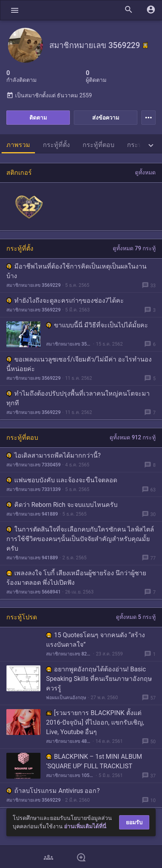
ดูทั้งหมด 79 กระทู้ (134, 248)
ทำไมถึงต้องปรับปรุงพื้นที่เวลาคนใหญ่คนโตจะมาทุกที (78, 398)
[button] (15, 10)
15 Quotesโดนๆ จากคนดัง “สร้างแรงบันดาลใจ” (95, 640)
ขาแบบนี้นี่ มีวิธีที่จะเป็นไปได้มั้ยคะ (97, 325)
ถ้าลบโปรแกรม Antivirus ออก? (53, 791)
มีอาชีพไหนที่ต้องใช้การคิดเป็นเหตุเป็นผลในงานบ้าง (76, 271)
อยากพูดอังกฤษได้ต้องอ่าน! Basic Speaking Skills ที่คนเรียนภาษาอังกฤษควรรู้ (99, 679)
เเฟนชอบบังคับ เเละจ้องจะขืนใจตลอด (62, 480)
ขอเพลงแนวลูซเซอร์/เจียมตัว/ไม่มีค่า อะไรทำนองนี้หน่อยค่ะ (79, 364)
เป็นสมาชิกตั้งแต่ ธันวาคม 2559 (49, 95)
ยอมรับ (134, 822)
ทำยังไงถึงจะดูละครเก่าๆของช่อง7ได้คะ (65, 301)
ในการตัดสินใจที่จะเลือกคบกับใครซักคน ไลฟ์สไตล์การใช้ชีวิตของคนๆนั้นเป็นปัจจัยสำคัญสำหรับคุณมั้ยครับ (80, 539)
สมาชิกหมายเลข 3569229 (34, 285)
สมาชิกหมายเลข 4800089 (68, 741)
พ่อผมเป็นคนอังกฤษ (66, 698)
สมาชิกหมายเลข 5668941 (34, 592)
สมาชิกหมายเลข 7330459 (34, 465)
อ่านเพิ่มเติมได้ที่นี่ (85, 826)
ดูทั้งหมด (145, 172)
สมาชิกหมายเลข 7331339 (34, 489)
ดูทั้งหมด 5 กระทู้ (136, 617)
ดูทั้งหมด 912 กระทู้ (133, 437)
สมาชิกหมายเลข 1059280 (70, 775)
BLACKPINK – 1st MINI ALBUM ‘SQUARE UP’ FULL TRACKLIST (94, 761)
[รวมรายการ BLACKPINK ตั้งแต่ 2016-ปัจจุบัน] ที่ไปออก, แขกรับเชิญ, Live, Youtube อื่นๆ (95, 722)
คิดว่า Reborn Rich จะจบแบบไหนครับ (62, 505)
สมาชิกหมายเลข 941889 (32, 514)
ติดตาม (38, 118)
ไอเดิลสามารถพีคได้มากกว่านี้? (54, 455)
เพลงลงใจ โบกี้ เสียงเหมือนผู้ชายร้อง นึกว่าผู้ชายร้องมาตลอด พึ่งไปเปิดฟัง (76, 578)
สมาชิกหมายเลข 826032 (69, 654)
